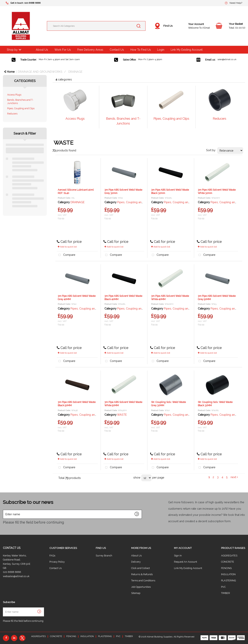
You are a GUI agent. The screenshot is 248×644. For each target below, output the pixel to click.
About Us (42, 50)
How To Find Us (141, 50)
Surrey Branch (104, 556)
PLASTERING (229, 580)
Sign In (178, 556)
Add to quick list (67, 247)
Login (161, 50)
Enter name (4, 510)
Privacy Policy (57, 562)
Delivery (136, 562)
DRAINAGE (75, 72)
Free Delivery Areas (90, 50)
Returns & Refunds (142, 574)
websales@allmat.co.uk (16, 576)
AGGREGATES (229, 556)
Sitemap (136, 593)
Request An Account (186, 562)
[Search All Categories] (96, 26)
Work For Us (63, 50)
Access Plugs (14, 95)
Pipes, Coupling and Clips (21, 108)
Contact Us (117, 50)
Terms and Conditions (143, 580)
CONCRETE (228, 562)
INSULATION (228, 574)
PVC (223, 587)
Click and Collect (140, 568)
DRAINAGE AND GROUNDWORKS (40, 72)
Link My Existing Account (187, 50)
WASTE (122, 415)
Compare (66, 255)
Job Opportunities (141, 587)
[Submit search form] (139, 26)
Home (9, 72)
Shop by (12, 50)
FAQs (52, 556)
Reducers (12, 114)
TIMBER (226, 593)
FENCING (226, 568)
